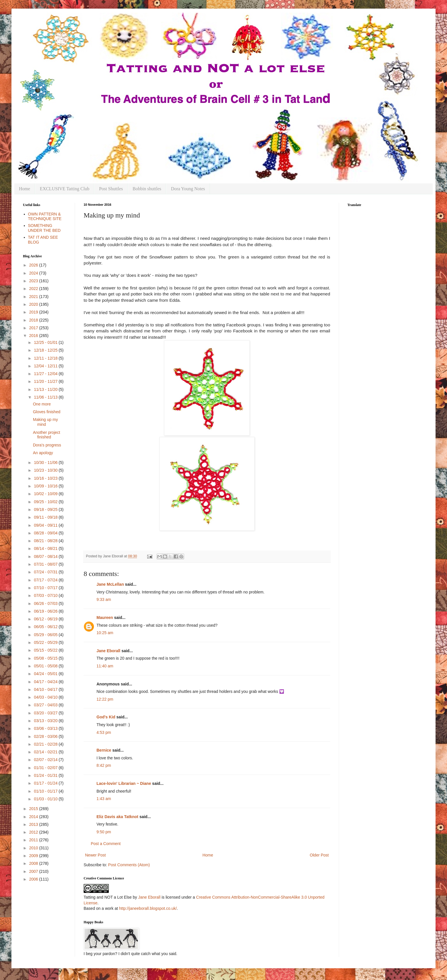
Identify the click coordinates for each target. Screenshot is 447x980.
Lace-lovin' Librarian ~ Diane (124, 783)
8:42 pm (104, 765)
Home (24, 189)
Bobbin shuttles (147, 189)
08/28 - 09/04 (46, 533)
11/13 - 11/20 (46, 389)
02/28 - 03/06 (46, 736)
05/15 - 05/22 (46, 650)
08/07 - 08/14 (46, 556)
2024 (34, 273)
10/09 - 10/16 (46, 486)
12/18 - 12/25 (46, 350)
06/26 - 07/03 (46, 603)
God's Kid (106, 717)
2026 (34, 265)
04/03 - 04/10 (46, 697)
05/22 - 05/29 (46, 642)
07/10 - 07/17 (46, 588)
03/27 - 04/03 (46, 705)
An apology (43, 453)
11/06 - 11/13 (46, 397)
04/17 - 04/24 (46, 682)
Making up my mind (45, 422)
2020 (34, 304)
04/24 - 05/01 (46, 674)
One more (42, 404)
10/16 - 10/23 (46, 478)
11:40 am (105, 666)
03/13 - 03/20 (46, 721)
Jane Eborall (108, 651)
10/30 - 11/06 (46, 462)
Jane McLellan (110, 584)
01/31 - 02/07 (46, 768)
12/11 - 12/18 (46, 358)
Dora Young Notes (188, 189)
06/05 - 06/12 (46, 627)
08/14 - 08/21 (46, 548)
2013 (34, 824)
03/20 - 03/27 (46, 713)
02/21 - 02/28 (46, 744)
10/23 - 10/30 (46, 470)
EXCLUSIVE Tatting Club (65, 189)
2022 (34, 289)
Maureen (105, 618)
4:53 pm (104, 732)
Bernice (104, 750)
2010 (34, 848)
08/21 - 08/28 (46, 541)
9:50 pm (104, 832)
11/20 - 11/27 (46, 381)
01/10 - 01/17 (46, 791)
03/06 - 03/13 (46, 728)
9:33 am (104, 599)
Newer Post (95, 855)
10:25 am (105, 633)
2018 (34, 320)
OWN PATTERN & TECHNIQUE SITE (45, 216)
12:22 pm (105, 699)
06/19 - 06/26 (46, 611)
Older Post (319, 855)
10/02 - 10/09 (46, 494)
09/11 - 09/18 (46, 517)
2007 (34, 871)
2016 (34, 336)
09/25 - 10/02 (46, 502)
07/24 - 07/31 (46, 572)
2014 (34, 817)
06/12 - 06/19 (46, 619)
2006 (34, 879)
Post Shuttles (111, 189)
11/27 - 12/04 (46, 374)
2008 (34, 863)
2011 (34, 840)
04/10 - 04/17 (46, 689)
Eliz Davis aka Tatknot (117, 817)
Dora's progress (47, 445)
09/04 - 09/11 (46, 525)
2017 (34, 328)
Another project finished (47, 435)
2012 (34, 832)
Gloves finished (47, 412)
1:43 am (104, 799)
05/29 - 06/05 (46, 635)
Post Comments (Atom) (129, 865)
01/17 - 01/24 (46, 783)
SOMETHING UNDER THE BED (44, 228)
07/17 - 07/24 (46, 580)
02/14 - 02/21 (46, 752)
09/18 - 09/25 (46, 509)
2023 (34, 281)
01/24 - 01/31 (46, 775)
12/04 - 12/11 (46, 366)
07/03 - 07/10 (46, 595)
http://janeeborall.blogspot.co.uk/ (148, 908)
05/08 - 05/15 (46, 658)
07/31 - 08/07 (46, 564)
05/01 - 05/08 (46, 666)
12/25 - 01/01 (46, 342)
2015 (34, 809)
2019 (34, 312)
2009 (34, 856)
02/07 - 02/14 (46, 760)
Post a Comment (106, 844)
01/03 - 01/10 (46, 799)
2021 (34, 297)
